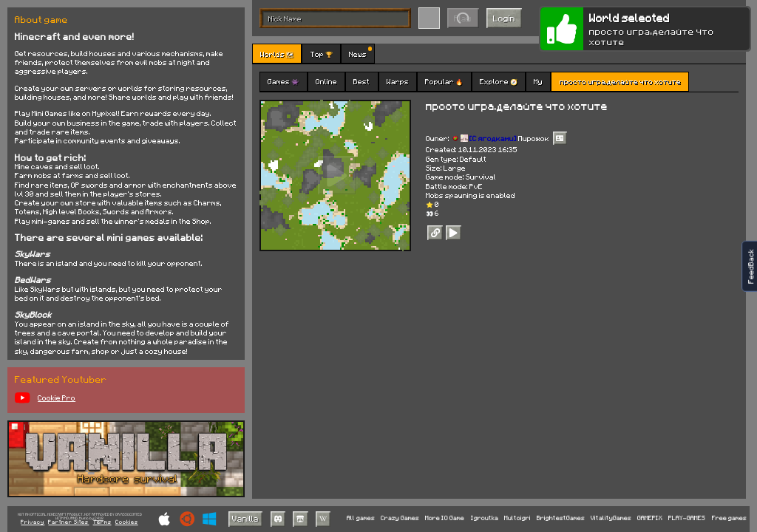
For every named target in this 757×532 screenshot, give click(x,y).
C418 (99, 518)
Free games (729, 518)
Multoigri (517, 518)
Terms (102, 522)
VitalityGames (611, 518)
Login (504, 18)
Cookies (127, 522)
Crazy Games (400, 518)
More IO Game (445, 518)
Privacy (33, 522)
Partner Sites (68, 522)
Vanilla (245, 518)
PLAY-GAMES (687, 518)
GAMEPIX (650, 518)
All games (361, 518)
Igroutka (485, 518)
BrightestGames (561, 518)
